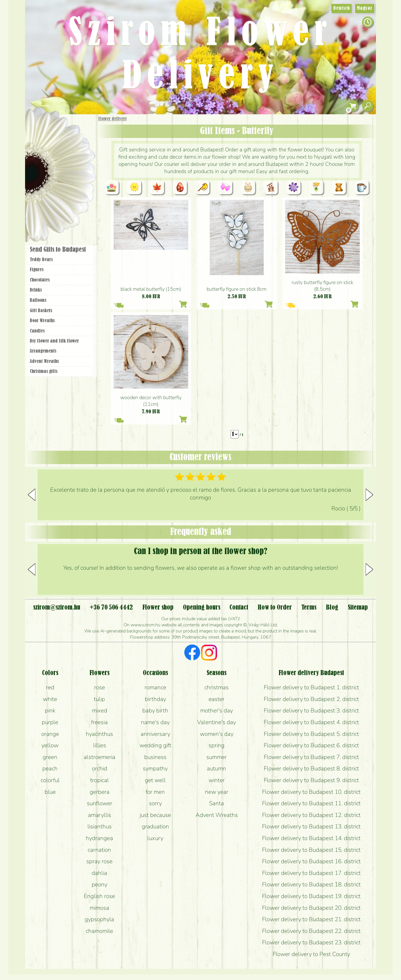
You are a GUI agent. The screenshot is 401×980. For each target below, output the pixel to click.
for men (155, 792)
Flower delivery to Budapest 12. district (311, 815)
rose (100, 687)
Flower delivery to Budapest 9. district (311, 780)
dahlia (99, 873)
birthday (155, 699)
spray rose (99, 861)
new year (217, 792)
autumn (217, 768)
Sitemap (358, 608)
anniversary (155, 734)
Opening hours (202, 608)
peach (50, 768)
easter (217, 699)
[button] (369, 495)
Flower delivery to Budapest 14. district (311, 838)
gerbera (100, 792)
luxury (155, 838)
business (155, 757)
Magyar (365, 8)
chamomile (99, 931)
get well (155, 780)
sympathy (155, 768)
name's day (155, 722)
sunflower (100, 803)
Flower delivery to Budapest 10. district (311, 792)
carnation (99, 850)
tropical (100, 780)
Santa (217, 803)
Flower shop (61, 210)
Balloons (38, 300)
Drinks (36, 290)
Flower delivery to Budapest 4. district (311, 722)
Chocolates (40, 280)
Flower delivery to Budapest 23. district (311, 942)
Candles (37, 331)
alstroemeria (100, 757)
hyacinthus (99, 734)
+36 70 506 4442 (111, 608)
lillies (100, 745)
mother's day (217, 710)
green (50, 757)
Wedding (76, 176)
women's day (217, 734)
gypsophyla (99, 919)
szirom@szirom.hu (57, 608)
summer (217, 757)
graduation (155, 826)
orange (50, 734)
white (50, 699)
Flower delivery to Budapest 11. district (311, 803)
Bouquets (67, 145)
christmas (217, 687)
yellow (50, 745)
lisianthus (100, 826)
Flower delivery (113, 119)
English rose (99, 896)
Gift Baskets (41, 311)
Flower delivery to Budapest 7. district (311, 757)
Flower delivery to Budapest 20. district (311, 908)
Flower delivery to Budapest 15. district (311, 850)
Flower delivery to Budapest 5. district (311, 734)
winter (217, 780)
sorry (155, 803)
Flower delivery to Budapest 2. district (311, 699)
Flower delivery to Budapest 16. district (311, 861)
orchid (100, 768)
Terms (309, 608)
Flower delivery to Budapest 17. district (311, 873)
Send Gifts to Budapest (58, 250)
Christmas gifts (44, 372)
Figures (37, 270)
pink (50, 710)
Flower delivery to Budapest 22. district (311, 931)
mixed (100, 710)
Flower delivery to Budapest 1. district (311, 687)
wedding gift (155, 745)
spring (217, 745)
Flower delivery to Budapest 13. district (311, 826)
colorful (50, 780)
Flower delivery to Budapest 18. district (311, 884)
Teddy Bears (41, 260)
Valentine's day (217, 722)
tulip (99, 699)
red (50, 687)
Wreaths (68, 191)
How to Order (275, 608)
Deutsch (342, 8)
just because (155, 815)
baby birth (155, 710)
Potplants (75, 160)
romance (155, 687)
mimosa (99, 908)
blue (50, 792)
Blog (332, 608)
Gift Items (53, 132)
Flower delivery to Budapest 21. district (311, 919)
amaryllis (100, 815)
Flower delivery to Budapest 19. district (311, 896)
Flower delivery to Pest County (311, 954)
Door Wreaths (42, 321)
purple (50, 722)
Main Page (42, 125)
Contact (239, 608)
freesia (99, 722)
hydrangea (99, 838)
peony (99, 884)
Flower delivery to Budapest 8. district (311, 768)
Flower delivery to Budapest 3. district (311, 710)
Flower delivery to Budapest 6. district (311, 745)
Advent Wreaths (44, 362)
